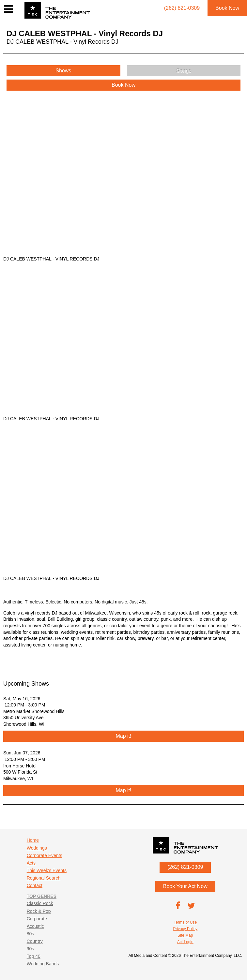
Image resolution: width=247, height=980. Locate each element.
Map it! (123, 736)
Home (33, 840)
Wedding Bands (43, 964)
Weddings (37, 848)
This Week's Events (47, 870)
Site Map (185, 935)
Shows (63, 71)
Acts (31, 863)
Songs (184, 71)
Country (35, 941)
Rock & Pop (39, 911)
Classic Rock (40, 903)
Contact (35, 885)
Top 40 (34, 956)
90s (31, 949)
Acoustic (35, 926)
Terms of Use (185, 922)
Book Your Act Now (185, 886)
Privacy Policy (185, 929)
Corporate (37, 919)
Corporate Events (45, 855)
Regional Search (44, 878)
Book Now (227, 8)
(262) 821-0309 (185, 867)
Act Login (185, 942)
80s (31, 934)
